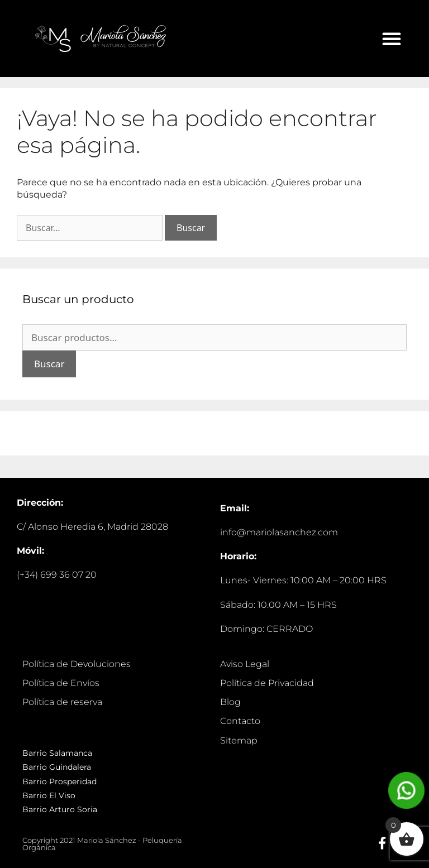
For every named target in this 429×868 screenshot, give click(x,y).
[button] (392, 39)
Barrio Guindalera (57, 767)
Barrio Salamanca (57, 753)
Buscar (49, 364)
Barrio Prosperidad (59, 781)
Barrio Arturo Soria (60, 809)
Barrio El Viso (49, 795)
